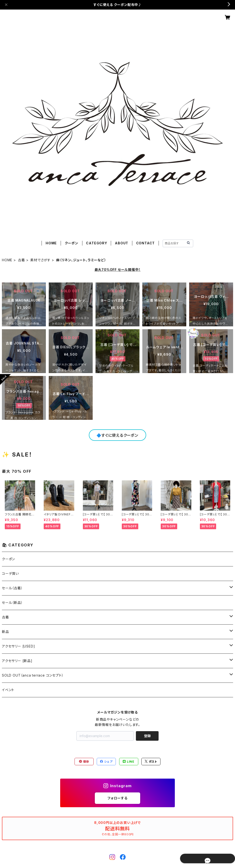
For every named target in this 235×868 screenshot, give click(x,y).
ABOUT (122, 243)
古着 (21, 260)
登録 (147, 736)
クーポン (72, 243)
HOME (51, 243)
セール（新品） (12, 603)
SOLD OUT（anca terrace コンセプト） (33, 675)
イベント (8, 690)
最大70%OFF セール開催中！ (118, 270)
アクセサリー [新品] (17, 661)
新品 (5, 632)
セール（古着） (12, 588)
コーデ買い (10, 573)
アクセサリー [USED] (18, 646)
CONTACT (146, 243)
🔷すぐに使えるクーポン (117, 435)
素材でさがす (40, 260)
